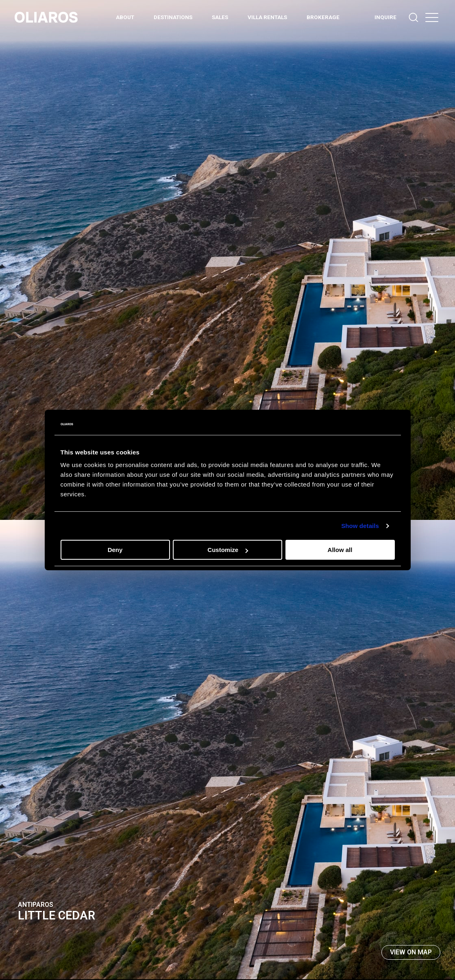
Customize (228, 550)
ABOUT (125, 17)
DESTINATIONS (173, 17)
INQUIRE (385, 17)
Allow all (340, 550)
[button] (432, 17)
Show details (360, 526)
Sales (220, 17)
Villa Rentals (267, 17)
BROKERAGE (323, 17)
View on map (411, 952)
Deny (115, 550)
